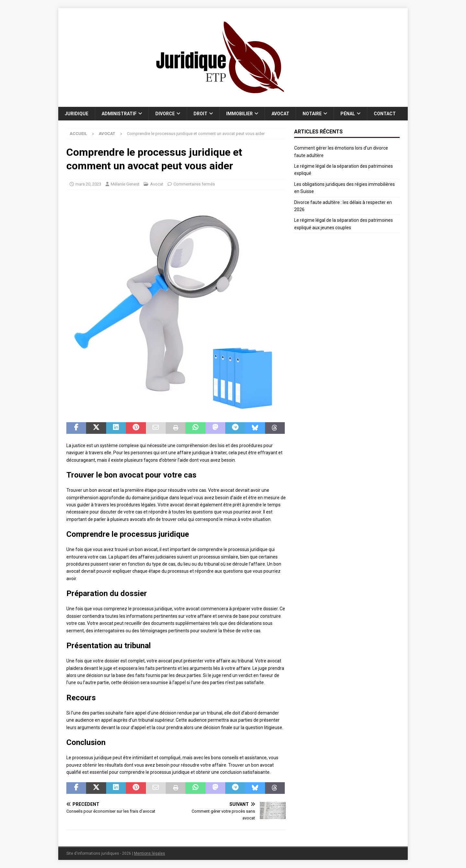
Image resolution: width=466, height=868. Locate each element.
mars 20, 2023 (88, 184)
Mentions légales (150, 853)
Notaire (312, 114)
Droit (200, 114)
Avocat (280, 114)
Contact (385, 114)
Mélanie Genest (125, 184)
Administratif (119, 114)
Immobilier (239, 114)
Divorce (165, 114)
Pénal (348, 114)
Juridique (77, 114)
